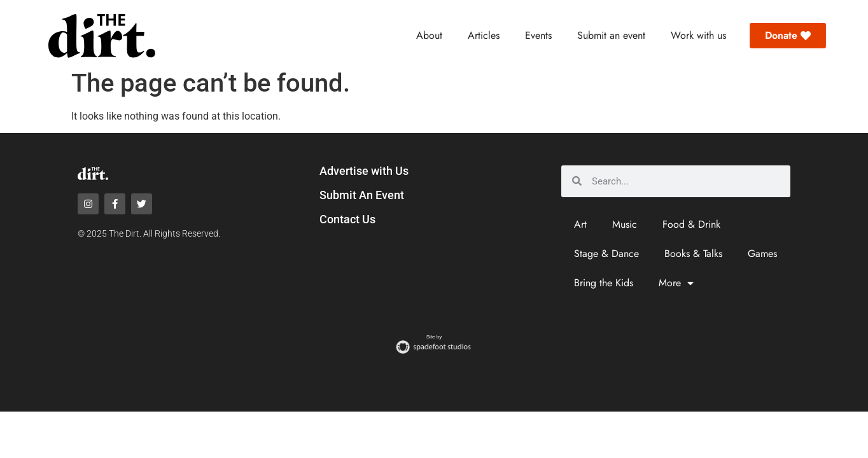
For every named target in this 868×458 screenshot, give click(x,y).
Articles (484, 35)
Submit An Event (362, 195)
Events (538, 35)
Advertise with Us (364, 171)
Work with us (698, 35)
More (676, 283)
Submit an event (611, 35)
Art (580, 224)
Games (762, 253)
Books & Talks (693, 253)
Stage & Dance (606, 253)
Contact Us (347, 219)
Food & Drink (691, 224)
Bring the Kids (604, 283)
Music (625, 224)
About (429, 35)
